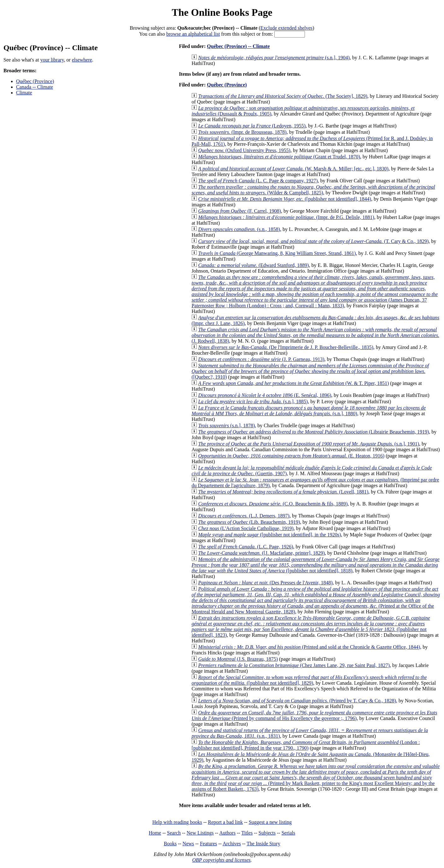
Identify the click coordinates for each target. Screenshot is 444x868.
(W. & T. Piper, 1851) (293, 383)
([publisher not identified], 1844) (285, 199)
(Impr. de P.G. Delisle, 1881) (286, 217)
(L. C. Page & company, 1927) (258, 181)
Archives (232, 844)
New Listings (200, 833)
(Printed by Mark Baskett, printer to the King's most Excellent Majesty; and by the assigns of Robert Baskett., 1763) (315, 778)
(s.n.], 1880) (309, 411)
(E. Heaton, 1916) (291, 456)
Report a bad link (225, 822)
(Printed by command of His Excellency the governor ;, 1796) (314, 715)
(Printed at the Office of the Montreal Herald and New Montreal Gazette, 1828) (316, 600)
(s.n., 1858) (239, 229)
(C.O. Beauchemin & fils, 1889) (273, 504)
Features (208, 844)
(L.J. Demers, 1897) (244, 516)
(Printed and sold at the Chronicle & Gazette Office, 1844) (309, 647)
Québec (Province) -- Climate (238, 46)
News (188, 844)
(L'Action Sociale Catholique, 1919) (246, 528)
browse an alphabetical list (193, 34)
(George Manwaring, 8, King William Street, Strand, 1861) (277, 253)
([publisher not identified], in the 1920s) (269, 535)
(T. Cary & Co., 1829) (313, 241)
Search (174, 833)
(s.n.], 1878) (226, 425)
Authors (227, 833)
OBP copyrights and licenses (221, 860)
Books (170, 844)
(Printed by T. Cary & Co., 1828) (297, 701)
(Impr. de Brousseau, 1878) (242, 132)
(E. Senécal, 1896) (265, 395)
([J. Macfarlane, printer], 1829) (261, 553)
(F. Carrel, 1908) (240, 211)
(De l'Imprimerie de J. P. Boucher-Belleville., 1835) (286, 347)
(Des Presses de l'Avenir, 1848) (265, 583)
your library (52, 60)
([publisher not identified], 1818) (315, 565)
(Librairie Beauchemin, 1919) (313, 432)
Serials (289, 833)
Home (155, 833)
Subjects (267, 833)
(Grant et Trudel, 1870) (279, 157)
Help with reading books (177, 822)
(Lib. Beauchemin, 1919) (249, 522)
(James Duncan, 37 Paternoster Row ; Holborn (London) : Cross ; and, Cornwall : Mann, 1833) (315, 291)
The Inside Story (263, 844)
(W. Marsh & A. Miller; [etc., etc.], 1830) (293, 169)
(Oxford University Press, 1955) (244, 150)
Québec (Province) (35, 81)
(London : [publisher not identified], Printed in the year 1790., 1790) (306, 745)
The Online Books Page (222, 12)
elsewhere (82, 60)
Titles (247, 833)
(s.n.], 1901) (309, 444)
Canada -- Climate (35, 87)
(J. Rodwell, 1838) (315, 335)
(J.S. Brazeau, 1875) (238, 659)
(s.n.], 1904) (274, 58)
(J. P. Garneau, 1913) (261, 359)
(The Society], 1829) (283, 96)
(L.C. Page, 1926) (245, 547)
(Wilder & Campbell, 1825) (313, 190)
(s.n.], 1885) (253, 402)
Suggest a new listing (270, 822)
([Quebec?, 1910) (310, 371)
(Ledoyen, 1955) (252, 126)
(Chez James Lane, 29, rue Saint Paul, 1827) (294, 665)
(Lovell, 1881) (283, 492)
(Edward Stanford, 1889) (253, 265)
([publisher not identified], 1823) (311, 626)
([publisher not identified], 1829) (309, 680)
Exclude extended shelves (286, 28)
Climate (24, 93)
